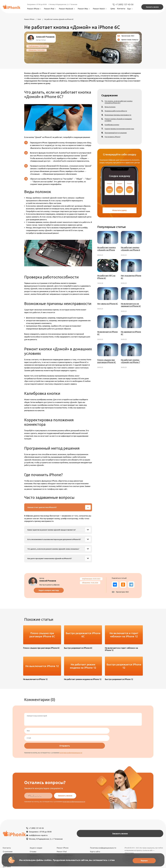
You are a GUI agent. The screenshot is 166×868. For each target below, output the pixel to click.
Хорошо (143, 860)
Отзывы (33, 830)
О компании (8, 830)
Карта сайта (95, 830)
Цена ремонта (8, 838)
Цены (113, 9)
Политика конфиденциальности (103, 827)
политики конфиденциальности (71, 738)
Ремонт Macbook (67, 9)
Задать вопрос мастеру (56, 590)
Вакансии (34, 834)
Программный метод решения (117, 134)
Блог (32, 841)
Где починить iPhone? (114, 138)
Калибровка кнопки (113, 126)
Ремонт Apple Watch (65, 834)
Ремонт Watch (100, 9)
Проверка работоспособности (118, 112)
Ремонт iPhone (35, 9)
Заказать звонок (152, 7)
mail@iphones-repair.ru (61, 817)
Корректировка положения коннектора (121, 130)
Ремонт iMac (84, 9)
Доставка (7, 845)
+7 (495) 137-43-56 (123, 4)
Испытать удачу (120, 213)
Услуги (5, 834)
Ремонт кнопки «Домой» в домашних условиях (120, 121)
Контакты (121, 9)
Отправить (126, 731)
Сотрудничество (37, 838)
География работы (10, 841)
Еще (130, 9)
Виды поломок (111, 108)
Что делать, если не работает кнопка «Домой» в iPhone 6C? (120, 103)
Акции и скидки (36, 827)
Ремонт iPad (50, 9)
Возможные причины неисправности (120, 116)
